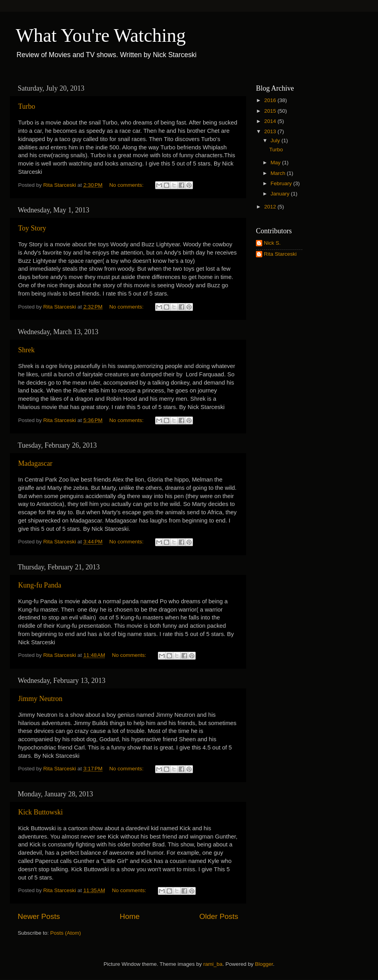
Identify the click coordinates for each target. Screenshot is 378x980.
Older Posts (219, 916)
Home (130, 916)
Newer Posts (39, 916)
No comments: (127, 185)
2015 (271, 111)
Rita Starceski (280, 254)
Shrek (26, 350)
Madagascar (35, 463)
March (279, 173)
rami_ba (213, 964)
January (281, 194)
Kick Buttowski (41, 812)
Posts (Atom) (66, 933)
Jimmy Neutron (40, 699)
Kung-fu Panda (40, 585)
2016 (271, 100)
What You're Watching (101, 35)
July (276, 140)
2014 (271, 121)
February (282, 183)
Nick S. (272, 243)
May (276, 163)
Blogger (264, 964)
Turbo (27, 106)
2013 (271, 131)
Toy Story (32, 228)
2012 (271, 207)
